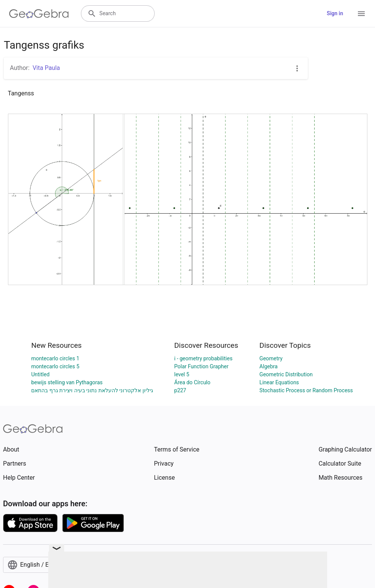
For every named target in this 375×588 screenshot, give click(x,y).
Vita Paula (46, 68)
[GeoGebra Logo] (39, 14)
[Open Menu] (361, 14)
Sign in (335, 13)
